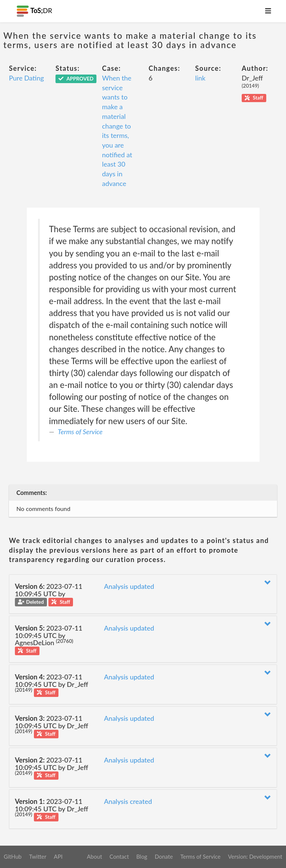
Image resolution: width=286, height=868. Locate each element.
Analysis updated (129, 586)
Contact (119, 856)
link (200, 78)
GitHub (13, 856)
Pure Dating (26, 78)
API (58, 856)
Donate (164, 856)
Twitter (38, 856)
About (94, 856)
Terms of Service (80, 432)
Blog (142, 856)
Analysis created (128, 801)
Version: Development (255, 856)
